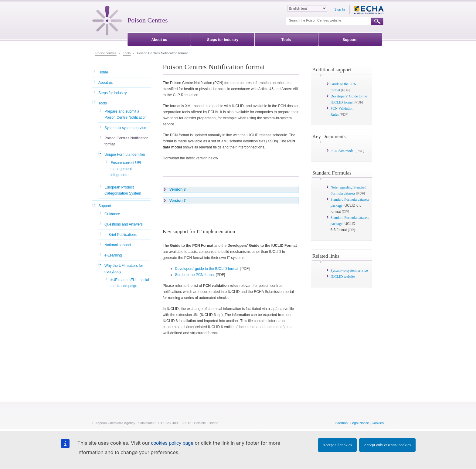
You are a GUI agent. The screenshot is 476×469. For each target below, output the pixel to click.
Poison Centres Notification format (126, 141)
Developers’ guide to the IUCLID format (207, 269)
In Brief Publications (121, 235)
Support (105, 206)
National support (118, 245)
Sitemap (342, 423)
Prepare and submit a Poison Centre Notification (126, 114)
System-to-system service (125, 128)
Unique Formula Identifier (125, 155)
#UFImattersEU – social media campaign (130, 283)
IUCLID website (343, 277)
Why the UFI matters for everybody (124, 269)
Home (103, 72)
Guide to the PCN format (195, 275)
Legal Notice (360, 423)
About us (105, 83)
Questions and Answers (124, 224)
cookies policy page (172, 443)
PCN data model (343, 151)
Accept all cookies (337, 445)
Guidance (112, 214)
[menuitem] (159, 39)
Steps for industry (112, 93)
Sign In (339, 9)
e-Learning (113, 255)
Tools (103, 103)
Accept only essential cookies (387, 445)
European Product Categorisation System (123, 190)
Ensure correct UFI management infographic (126, 169)
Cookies (378, 423)
